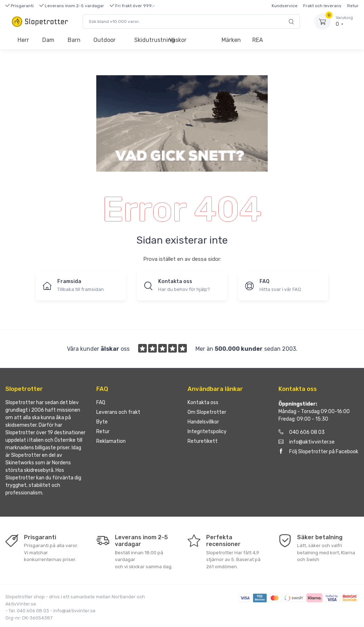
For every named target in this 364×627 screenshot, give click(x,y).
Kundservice (285, 6)
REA (258, 40)
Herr (23, 40)
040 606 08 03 (302, 432)
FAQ (101, 403)
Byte (102, 422)
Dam (48, 40)
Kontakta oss (203, 403)
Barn (74, 40)
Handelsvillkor (203, 422)
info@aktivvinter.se (307, 442)
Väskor (178, 40)
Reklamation (111, 441)
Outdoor (105, 40)
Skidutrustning (148, 40)
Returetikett (203, 441)
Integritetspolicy (207, 432)
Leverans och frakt (118, 412)
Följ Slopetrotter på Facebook (318, 452)
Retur (353, 6)
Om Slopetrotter (207, 412)
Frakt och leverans (322, 6)
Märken (231, 40)
